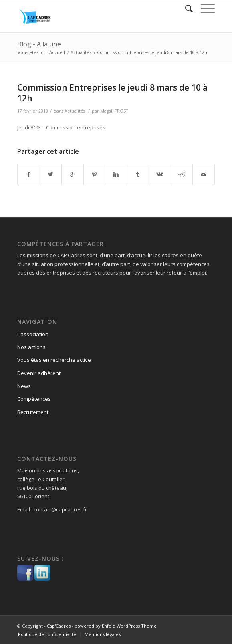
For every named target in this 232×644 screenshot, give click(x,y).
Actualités (81, 52)
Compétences (34, 399)
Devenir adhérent (39, 373)
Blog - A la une (39, 44)
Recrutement (33, 412)
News (24, 386)
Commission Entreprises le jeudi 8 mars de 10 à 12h (112, 93)
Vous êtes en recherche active (54, 360)
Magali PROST (114, 111)
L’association (33, 334)
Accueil (57, 52)
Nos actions (31, 347)
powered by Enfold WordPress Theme (116, 626)
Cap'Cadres (59, 626)
